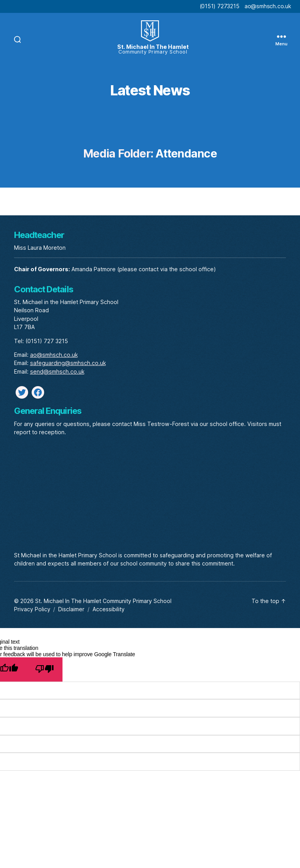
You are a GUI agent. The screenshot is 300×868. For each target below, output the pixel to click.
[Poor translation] (44, 669)
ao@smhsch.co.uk (268, 6)
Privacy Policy (32, 609)
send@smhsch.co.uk (57, 371)
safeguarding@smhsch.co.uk (68, 363)
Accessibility (109, 609)
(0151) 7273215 (220, 6)
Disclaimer (71, 609)
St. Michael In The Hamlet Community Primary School (103, 601)
